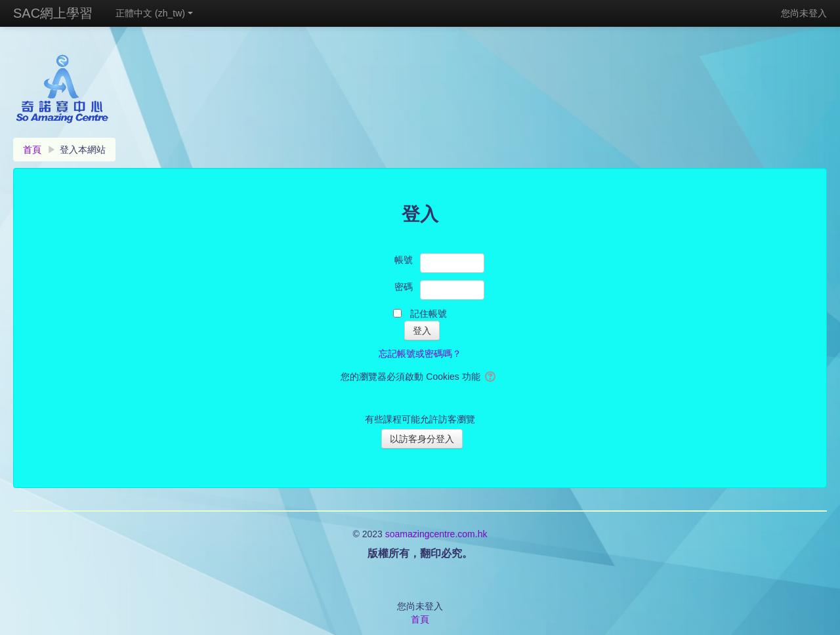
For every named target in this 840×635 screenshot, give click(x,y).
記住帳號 (429, 314)
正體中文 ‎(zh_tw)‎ (154, 13)
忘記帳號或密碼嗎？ (420, 354)
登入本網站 (83, 150)
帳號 (404, 260)
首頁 (420, 619)
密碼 (404, 287)
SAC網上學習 (53, 13)
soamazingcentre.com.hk (436, 534)
